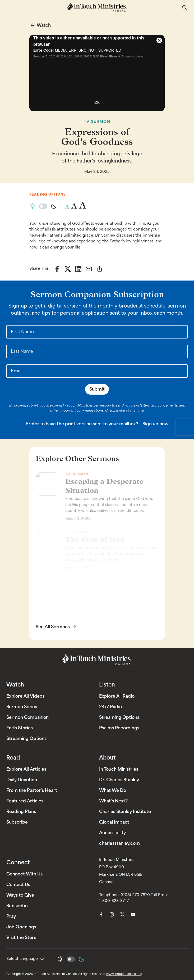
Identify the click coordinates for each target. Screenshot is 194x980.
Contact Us (18, 885)
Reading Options (48, 195)
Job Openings (21, 927)
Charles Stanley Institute (125, 812)
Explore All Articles (26, 769)
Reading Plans (21, 812)
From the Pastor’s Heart (32, 790)
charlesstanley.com (119, 843)
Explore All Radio (117, 696)
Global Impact (114, 822)
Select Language (26, 959)
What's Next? (113, 801)
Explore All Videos (25, 696)
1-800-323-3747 (114, 901)
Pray (11, 916)
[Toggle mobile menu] (10, 7)
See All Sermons (53, 627)
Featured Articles (25, 801)
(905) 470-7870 (135, 895)
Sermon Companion (27, 717)
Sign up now (156, 424)
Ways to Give (20, 895)
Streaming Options (26, 739)
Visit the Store (21, 938)
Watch (44, 25)
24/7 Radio (110, 707)
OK (97, 102)
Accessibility (112, 833)
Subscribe (17, 822)
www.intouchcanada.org (124, 974)
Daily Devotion (22, 780)
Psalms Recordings (119, 728)
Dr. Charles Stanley (119, 780)
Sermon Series (22, 707)
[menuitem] (101, 914)
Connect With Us (24, 874)
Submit (97, 389)
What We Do (113, 790)
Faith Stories (20, 728)
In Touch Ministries (119, 769)
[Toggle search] (184, 7)
